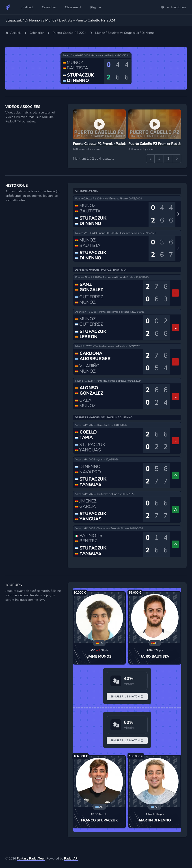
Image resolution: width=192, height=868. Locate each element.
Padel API (71, 858)
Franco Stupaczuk (99, 820)
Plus (96, 7)
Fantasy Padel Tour (31, 858)
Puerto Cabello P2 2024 (69, 33)
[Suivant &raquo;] (177, 159)
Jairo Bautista (155, 656)
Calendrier (37, 33)
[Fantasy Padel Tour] (8, 7)
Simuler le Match (127, 697)
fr (165, 7)
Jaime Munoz (99, 656)
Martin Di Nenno (155, 820)
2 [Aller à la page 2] (168, 159)
